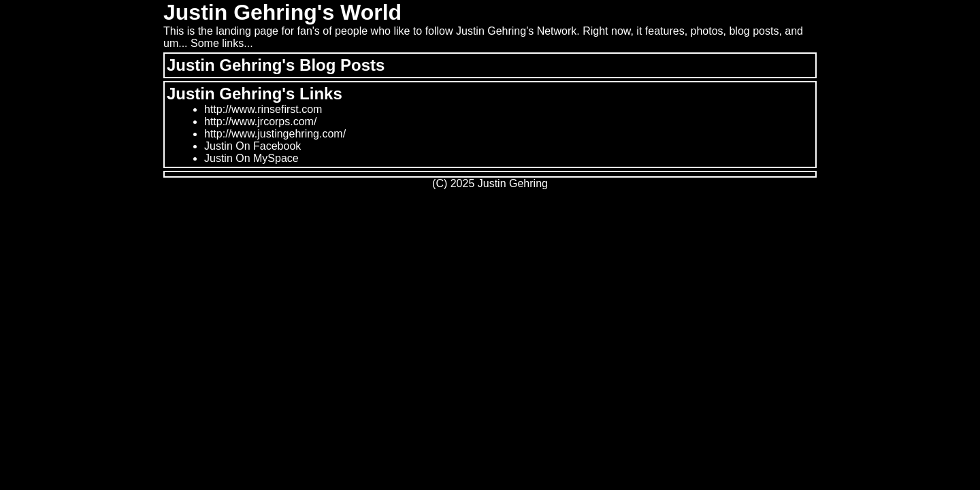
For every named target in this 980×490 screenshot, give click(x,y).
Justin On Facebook (252, 146)
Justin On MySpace (251, 158)
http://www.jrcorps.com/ (260, 121)
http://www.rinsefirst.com (263, 109)
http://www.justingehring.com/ (275, 134)
